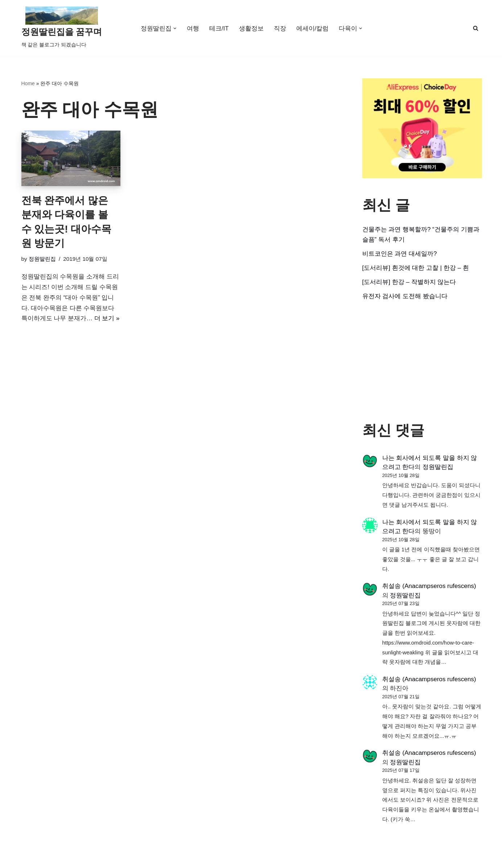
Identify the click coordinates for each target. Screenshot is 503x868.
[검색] (476, 28)
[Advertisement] (422, 362)
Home (28, 83)
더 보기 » (107, 318)
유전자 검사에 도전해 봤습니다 (405, 296)
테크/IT (219, 28)
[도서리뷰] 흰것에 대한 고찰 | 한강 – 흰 (416, 268)
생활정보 (251, 28)
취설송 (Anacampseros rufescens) (429, 586)
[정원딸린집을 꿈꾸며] (62, 28)
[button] (175, 28)
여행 (193, 28)
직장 (280, 28)
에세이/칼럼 (313, 28)
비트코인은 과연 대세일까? (400, 254)
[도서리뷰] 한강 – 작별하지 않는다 (409, 282)
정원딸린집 (42, 259)
